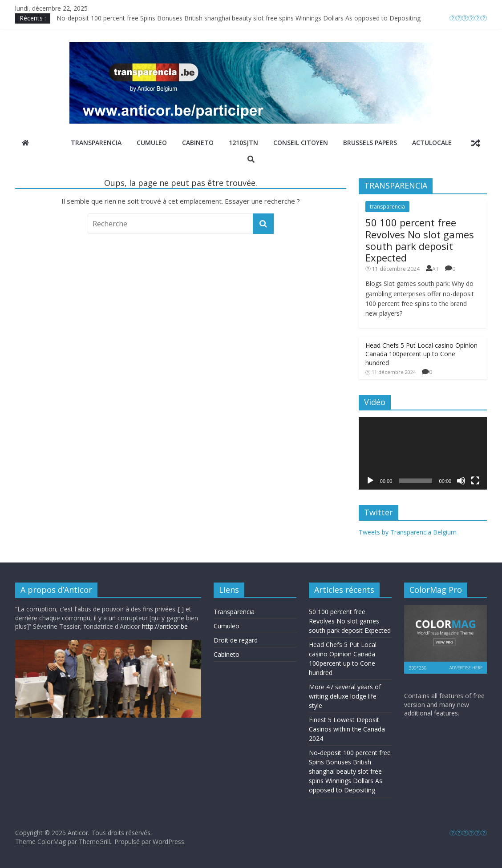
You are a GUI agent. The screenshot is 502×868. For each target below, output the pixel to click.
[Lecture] (370, 481)
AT (435, 269)
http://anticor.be (165, 626)
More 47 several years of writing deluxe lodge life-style (345, 696)
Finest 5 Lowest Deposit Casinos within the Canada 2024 (347, 729)
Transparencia (96, 143)
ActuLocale (432, 143)
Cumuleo (152, 143)
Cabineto (198, 143)
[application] (423, 453)
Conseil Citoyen (301, 143)
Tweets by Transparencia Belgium (408, 532)
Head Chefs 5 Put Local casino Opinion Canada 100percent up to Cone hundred (421, 354)
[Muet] (461, 481)
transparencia (387, 207)
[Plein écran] (475, 481)
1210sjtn (243, 143)
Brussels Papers (370, 143)
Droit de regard (236, 640)
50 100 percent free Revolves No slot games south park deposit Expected (420, 240)
